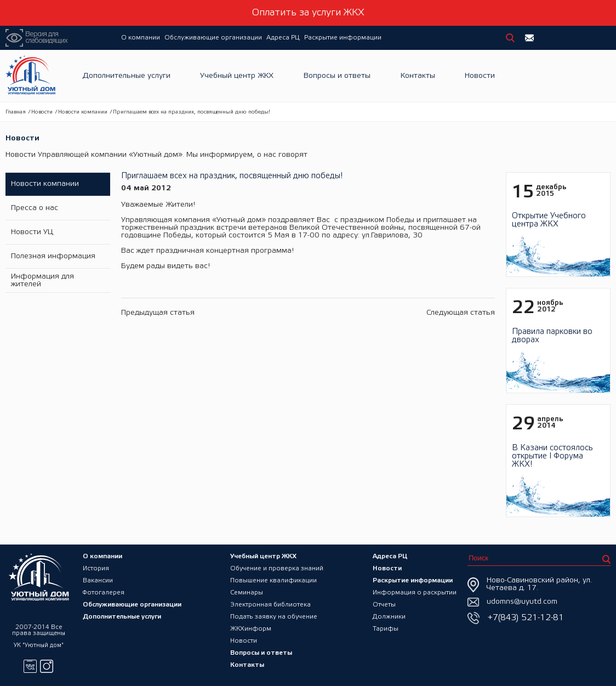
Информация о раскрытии (415, 593)
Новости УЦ (32, 232)
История (96, 568)
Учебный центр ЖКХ (237, 76)
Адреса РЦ (283, 38)
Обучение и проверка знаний (277, 568)
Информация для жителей (42, 280)
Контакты (418, 76)
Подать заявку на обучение (274, 617)
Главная (16, 112)
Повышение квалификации (273, 580)
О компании (141, 38)
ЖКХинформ (251, 629)
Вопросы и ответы (337, 76)
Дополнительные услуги (127, 76)
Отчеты (384, 605)
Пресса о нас (35, 208)
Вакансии (98, 580)
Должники (389, 617)
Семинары (247, 593)
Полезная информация (53, 256)
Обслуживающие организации (213, 38)
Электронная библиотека (270, 605)
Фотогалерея (104, 593)
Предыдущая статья (158, 313)
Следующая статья (461, 313)
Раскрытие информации (343, 38)
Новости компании (83, 112)
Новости (480, 76)
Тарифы (386, 629)
